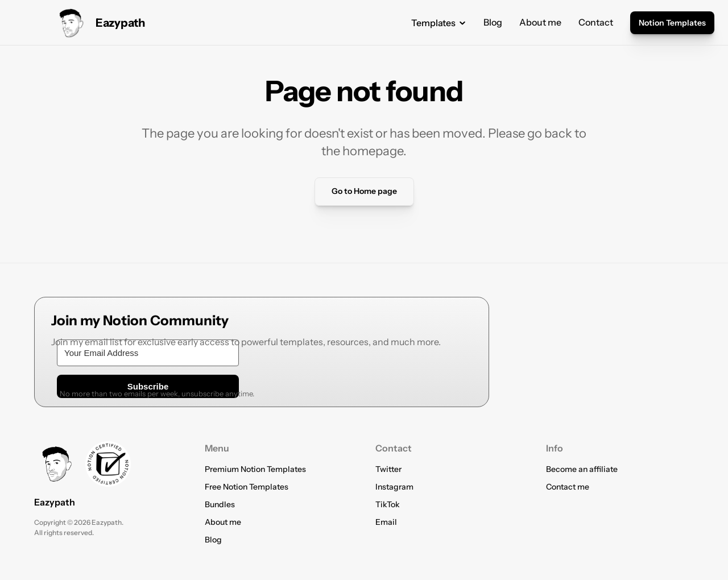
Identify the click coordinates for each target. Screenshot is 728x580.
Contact (596, 22)
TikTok (388, 504)
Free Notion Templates (247, 487)
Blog (493, 22)
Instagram (394, 487)
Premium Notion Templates (255, 469)
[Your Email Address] (148, 353)
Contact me (568, 487)
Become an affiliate (582, 469)
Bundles (220, 504)
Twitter (388, 469)
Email (386, 522)
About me (540, 22)
